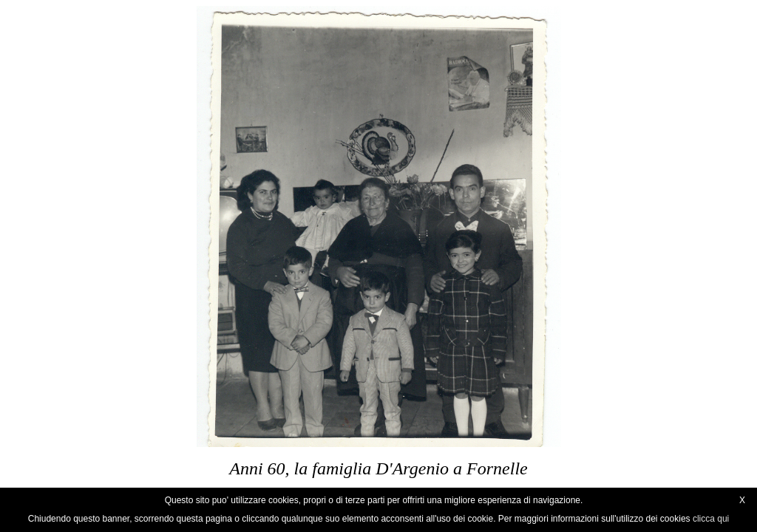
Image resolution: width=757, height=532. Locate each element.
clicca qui (711, 519)
